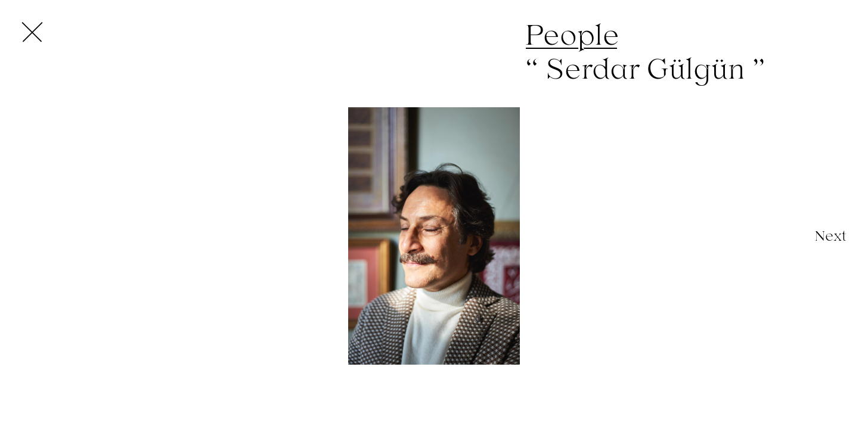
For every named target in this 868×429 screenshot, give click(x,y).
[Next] (830, 236)
